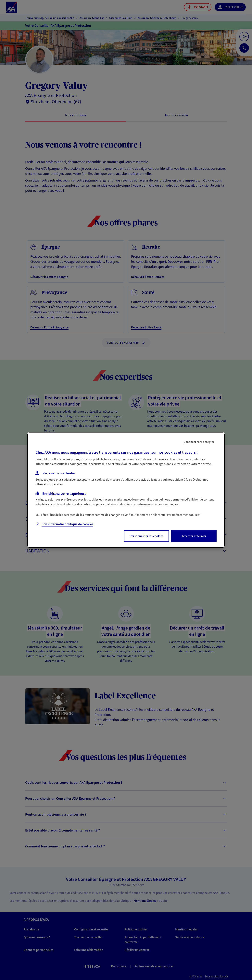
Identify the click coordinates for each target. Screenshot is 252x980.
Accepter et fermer (194, 536)
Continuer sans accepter (199, 442)
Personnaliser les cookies (147, 536)
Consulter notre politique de (67, 524)
